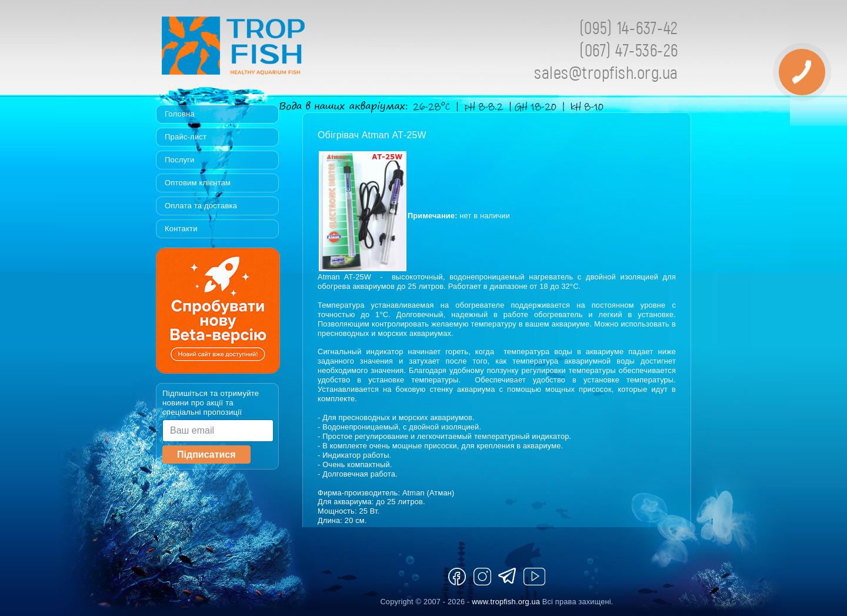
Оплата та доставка (201, 206)
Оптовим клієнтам (198, 183)
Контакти (181, 229)
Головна (180, 114)
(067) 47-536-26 (629, 50)
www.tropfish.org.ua (506, 602)
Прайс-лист (186, 137)
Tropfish (309, 49)
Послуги (180, 160)
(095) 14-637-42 (629, 27)
